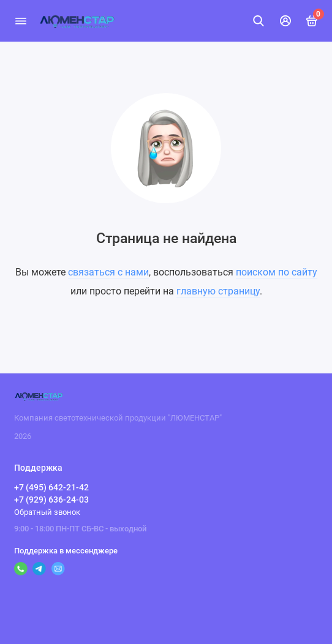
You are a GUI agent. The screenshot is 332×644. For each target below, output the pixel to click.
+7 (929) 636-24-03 (51, 500)
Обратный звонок (47, 512)
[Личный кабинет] (285, 21)
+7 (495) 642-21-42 (51, 487)
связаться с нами (108, 272)
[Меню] (21, 21)
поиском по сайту (277, 272)
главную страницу (218, 291)
